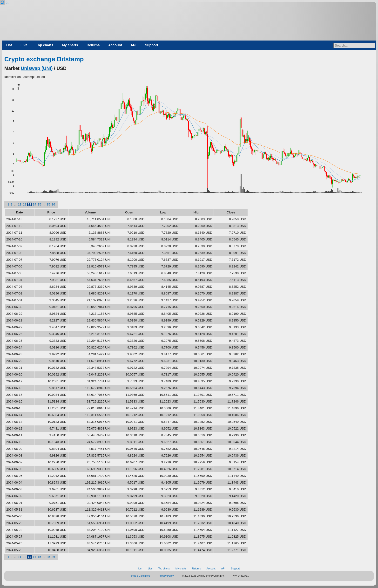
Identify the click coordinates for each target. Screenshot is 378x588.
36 (53, 204)
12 (25, 204)
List (9, 45)
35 (48, 204)
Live (24, 45)
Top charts (45, 45)
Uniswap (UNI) (37, 68)
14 (34, 204)
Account (115, 45)
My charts (70, 45)
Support (152, 45)
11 (20, 204)
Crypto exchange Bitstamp (44, 59)
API (134, 45)
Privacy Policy (166, 576)
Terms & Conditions (140, 576)
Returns (93, 45)
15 (39, 204)
